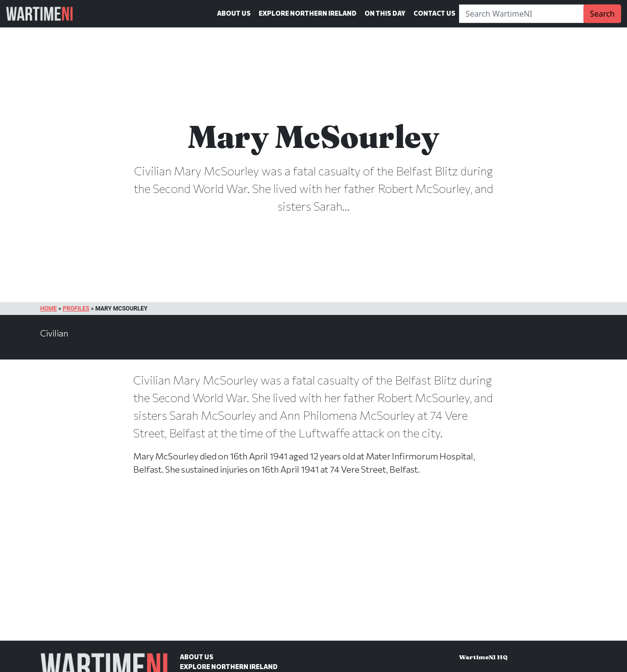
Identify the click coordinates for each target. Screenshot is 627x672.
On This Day (385, 13)
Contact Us (434, 13)
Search (602, 14)
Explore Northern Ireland (308, 13)
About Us (234, 13)
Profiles (76, 309)
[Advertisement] (313, 568)
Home (48, 309)
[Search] (521, 14)
